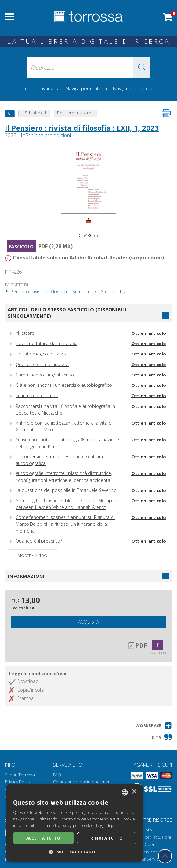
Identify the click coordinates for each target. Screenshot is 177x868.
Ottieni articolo (149, 333)
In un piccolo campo (37, 395)
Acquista (88, 622)
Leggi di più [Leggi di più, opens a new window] (106, 826)
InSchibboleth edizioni (46, 135)
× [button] (134, 792)
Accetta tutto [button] (43, 838)
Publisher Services (145, 859)
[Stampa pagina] (166, 113)
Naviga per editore (133, 88)
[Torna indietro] (10, 114)
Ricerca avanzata (41, 88)
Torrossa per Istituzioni (149, 837)
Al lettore (25, 333)
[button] (142, 67)
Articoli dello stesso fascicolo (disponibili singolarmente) (67, 313)
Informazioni (26, 576)
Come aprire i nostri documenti (83, 782)
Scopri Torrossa (20, 775)
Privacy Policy (18, 782)
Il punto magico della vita (42, 354)
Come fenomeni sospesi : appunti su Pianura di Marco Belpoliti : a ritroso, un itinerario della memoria (65, 524)
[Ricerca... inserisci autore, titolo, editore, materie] (88, 67)
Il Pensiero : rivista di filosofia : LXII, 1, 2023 (82, 128)
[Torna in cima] (165, 856)
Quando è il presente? (39, 541)
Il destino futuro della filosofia (47, 343)
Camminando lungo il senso (45, 375)
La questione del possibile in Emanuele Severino (66, 490)
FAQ (57, 775)
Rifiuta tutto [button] (106, 838)
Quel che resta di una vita (42, 364)
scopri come (147, 258)
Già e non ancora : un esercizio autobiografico (64, 385)
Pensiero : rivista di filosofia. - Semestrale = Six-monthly (65, 292)
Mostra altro (33, 556)
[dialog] (75, 823)
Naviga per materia (86, 88)
